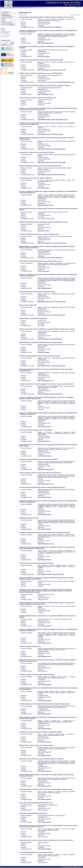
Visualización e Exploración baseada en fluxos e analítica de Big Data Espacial (39, 234)
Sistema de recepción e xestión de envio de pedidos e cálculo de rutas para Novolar (40, 473)
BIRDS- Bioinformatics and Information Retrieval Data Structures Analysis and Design (41, 342)
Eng (80, 7)
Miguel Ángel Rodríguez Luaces (46, 43)
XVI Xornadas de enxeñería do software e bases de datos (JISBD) (36, 430)
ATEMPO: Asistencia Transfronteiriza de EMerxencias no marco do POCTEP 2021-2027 (41, 73)
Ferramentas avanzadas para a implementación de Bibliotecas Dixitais (37, 675)
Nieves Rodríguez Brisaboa (44, 120)
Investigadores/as (6, 12)
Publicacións (5, 14)
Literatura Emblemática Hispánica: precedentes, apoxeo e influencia (36, 852)
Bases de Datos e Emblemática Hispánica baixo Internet (33, 813)
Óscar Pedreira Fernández (44, 134)
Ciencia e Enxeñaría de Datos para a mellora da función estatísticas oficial (38, 98)
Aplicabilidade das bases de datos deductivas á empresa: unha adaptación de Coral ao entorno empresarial (46, 840)
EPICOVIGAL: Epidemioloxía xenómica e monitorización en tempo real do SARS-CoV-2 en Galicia (44, 222)
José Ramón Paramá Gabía (44, 27)
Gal (76, 7)
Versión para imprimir (76, 15)
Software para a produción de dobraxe (29, 518)
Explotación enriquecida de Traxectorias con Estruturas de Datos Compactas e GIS (40, 166)
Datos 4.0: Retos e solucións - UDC (28, 305)
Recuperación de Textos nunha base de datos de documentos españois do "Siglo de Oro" (42, 759)
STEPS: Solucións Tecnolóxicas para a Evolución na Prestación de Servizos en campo (41, 261)
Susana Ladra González (44, 57)
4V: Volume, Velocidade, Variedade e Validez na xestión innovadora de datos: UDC (40, 356)
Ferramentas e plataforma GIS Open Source (30, 646)
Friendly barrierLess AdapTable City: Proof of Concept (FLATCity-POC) (37, 152)
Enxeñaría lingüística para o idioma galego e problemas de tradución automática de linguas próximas (45, 704)
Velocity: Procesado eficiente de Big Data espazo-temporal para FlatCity (37, 292)
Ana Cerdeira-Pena (56, 27)
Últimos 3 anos (21, 15)
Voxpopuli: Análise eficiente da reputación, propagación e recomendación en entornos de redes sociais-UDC (46, 384)
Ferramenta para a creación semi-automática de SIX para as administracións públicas (41, 732)
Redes (4, 19)
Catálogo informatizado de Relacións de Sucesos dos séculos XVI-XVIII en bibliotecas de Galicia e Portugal (46, 789)
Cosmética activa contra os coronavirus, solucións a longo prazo (36, 178)
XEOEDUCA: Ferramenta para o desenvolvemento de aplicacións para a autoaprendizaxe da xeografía (45, 533)
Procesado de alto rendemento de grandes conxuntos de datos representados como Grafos (42, 487)
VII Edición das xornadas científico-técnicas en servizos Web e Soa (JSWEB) (38, 459)
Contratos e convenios (7, 17)
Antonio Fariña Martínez (57, 134)
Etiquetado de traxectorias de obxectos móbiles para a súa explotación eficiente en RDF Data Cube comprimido (47, 329)
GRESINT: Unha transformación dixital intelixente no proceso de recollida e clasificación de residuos (44, 86)
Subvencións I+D (6, 15)
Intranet (80, 867)
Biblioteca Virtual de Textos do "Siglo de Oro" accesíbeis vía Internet (36, 745)
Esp (78, 7)
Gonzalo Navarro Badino (58, 574)
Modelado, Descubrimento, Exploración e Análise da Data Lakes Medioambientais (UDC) (41, 60)
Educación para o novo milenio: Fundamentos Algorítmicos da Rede (36, 563)
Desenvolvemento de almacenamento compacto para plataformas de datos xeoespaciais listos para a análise (46, 17)
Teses (4, 21)
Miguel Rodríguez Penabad (44, 560)
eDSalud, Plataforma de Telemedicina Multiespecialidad (33, 319)
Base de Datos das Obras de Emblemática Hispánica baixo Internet (36, 803)
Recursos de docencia (7, 23)
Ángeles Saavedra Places (56, 339)
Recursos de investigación (8, 25)
